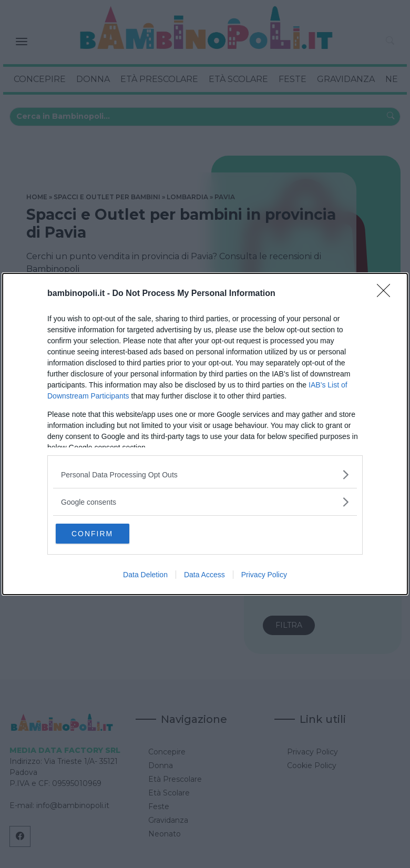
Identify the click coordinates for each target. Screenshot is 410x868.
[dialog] (205, 434)
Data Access (204, 576)
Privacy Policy (264, 576)
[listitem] (205, 473)
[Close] (387, 293)
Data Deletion (145, 576)
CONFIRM (106, 533)
